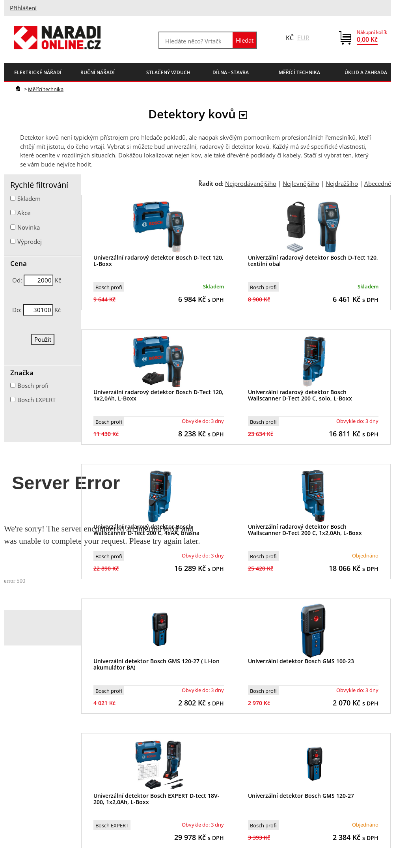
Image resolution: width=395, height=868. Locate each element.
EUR (303, 38)
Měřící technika (46, 89)
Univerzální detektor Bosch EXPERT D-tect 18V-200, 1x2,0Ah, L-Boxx (157, 799)
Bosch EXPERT (112, 825)
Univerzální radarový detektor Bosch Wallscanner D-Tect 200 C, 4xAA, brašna (146, 530)
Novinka (29, 227)
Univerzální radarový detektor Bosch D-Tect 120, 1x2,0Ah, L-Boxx (158, 395)
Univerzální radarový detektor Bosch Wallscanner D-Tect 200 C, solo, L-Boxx (300, 395)
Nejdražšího (342, 183)
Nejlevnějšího (301, 183)
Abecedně (378, 183)
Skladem (29, 198)
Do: (17, 310)
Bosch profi (109, 287)
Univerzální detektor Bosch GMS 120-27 (301, 796)
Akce (24, 213)
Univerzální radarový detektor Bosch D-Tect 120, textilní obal (313, 261)
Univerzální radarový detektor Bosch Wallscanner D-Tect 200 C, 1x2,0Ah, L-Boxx (305, 530)
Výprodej (30, 241)
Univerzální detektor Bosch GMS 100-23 (301, 661)
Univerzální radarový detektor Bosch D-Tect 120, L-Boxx (158, 261)
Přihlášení (23, 8)
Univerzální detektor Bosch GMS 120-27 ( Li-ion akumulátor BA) (157, 664)
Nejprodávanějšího (251, 183)
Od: (17, 280)
